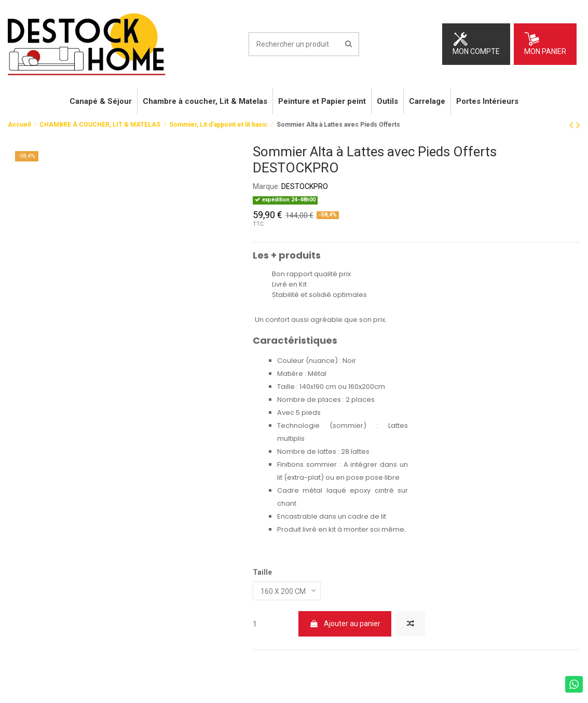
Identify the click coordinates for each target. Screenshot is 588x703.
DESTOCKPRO (305, 186)
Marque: (266, 186)
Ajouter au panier (345, 624)
